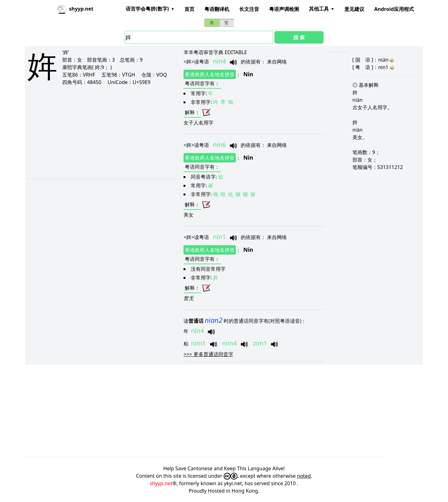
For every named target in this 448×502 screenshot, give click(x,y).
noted (304, 476)
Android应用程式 (394, 9)
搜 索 (299, 37)
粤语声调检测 (284, 9)
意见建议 (354, 9)
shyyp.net (161, 483)
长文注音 (249, 9)
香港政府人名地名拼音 (210, 74)
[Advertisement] (94, 132)
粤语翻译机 (217, 9)
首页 (189, 9)
